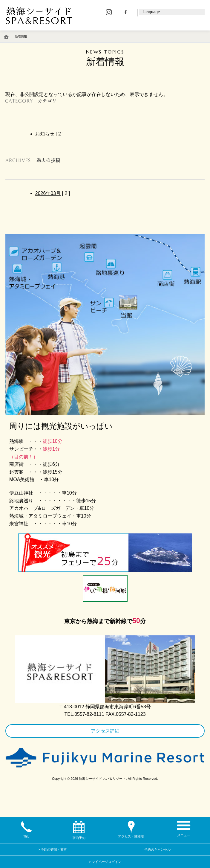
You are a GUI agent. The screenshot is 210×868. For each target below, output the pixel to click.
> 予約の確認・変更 (52, 849)
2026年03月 (48, 193)
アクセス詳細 (105, 731)
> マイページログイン (105, 862)
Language (151, 12)
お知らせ (45, 134)
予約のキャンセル (157, 849)
